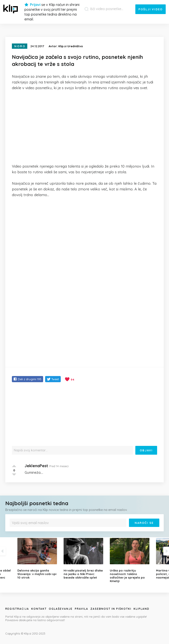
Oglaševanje (61, 609)
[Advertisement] (84, 127)
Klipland (141, 609)
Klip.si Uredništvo (71, 46)
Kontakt (39, 609)
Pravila (82, 609)
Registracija (17, 609)
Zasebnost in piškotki (111, 609)
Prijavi (35, 5)
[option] (84, 559)
